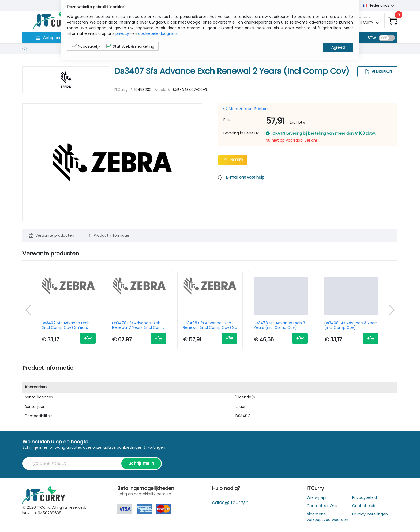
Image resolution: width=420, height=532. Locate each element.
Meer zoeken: (246, 109)
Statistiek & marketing (130, 46)
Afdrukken (378, 71)
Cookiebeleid (364, 506)
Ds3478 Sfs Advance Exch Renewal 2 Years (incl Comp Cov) (138, 325)
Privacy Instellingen (370, 514)
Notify (233, 160)
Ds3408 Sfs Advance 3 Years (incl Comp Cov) (351, 325)
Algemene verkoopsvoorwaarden (327, 517)
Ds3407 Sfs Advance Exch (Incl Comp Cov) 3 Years (66, 325)
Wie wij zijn (316, 497)
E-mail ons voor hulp (245, 177)
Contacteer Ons (322, 506)
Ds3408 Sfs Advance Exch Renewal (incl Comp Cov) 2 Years (209, 325)
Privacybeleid (365, 497)
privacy (122, 33)
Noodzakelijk (86, 46)
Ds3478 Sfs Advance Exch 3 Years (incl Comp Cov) (279, 325)
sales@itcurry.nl (231, 502)
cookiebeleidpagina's (158, 33)
